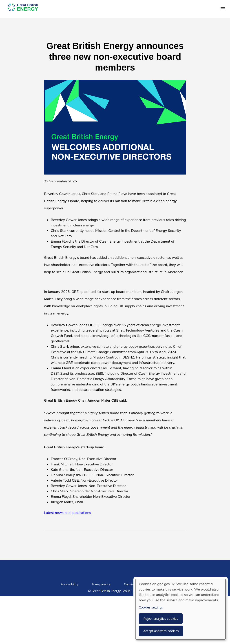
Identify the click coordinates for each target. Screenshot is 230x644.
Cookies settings (151, 607)
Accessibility (69, 584)
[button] (223, 9)
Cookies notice (134, 584)
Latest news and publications (67, 513)
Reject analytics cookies (161, 619)
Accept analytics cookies (161, 631)
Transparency (101, 584)
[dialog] (181, 609)
